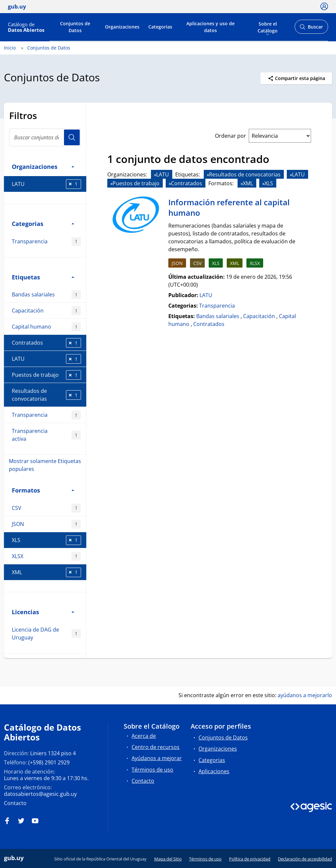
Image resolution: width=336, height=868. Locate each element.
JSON (46, 524)
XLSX (46, 556)
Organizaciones (122, 27)
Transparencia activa (46, 435)
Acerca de (144, 736)
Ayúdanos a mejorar (157, 758)
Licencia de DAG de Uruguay (46, 634)
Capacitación (46, 311)
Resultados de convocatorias (46, 395)
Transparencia (46, 242)
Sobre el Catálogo (268, 27)
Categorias (160, 27)
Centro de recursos (156, 747)
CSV (46, 508)
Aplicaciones (214, 771)
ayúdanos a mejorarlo (305, 695)
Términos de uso (152, 770)
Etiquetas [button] (43, 277)
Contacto (15, 803)
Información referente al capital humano (229, 207)
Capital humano (46, 327)
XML (46, 572)
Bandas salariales (46, 295)
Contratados (46, 343)
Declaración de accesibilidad (305, 859)
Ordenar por (231, 136)
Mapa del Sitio (168, 859)
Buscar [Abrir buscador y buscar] (311, 29)
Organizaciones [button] (43, 166)
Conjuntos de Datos (75, 27)
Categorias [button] (43, 223)
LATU (46, 184)
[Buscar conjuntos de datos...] (45, 137)
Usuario (72, 137)
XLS (46, 540)
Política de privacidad (250, 859)
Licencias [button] (43, 612)
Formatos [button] (43, 490)
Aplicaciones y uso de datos (210, 27)
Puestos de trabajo (46, 375)
